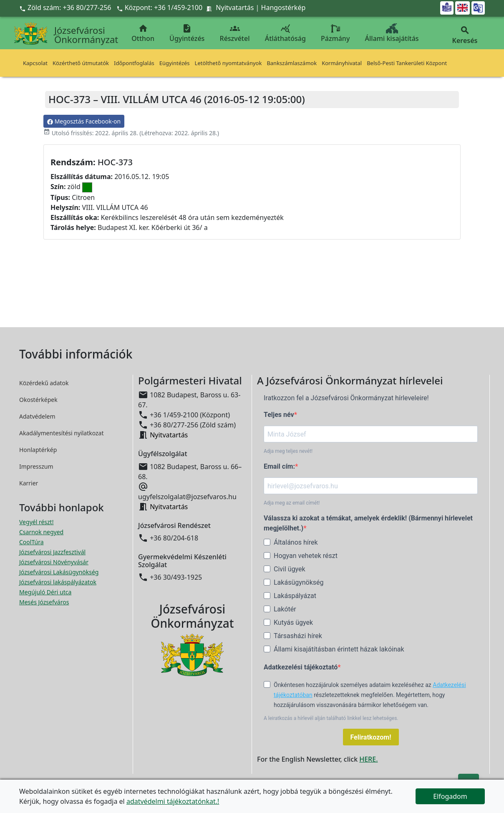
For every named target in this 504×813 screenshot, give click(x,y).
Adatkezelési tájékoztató (301, 667)
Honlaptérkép (38, 450)
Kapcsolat (35, 63)
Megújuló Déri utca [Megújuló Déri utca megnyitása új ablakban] (45, 592)
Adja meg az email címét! (292, 503)
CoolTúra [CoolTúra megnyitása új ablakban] (31, 542)
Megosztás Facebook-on (84, 121)
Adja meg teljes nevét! (288, 451)
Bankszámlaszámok (292, 63)
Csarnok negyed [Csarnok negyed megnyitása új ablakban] (41, 532)
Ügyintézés (187, 33)
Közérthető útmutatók (81, 63)
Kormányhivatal (342, 63)
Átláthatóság (285, 33)
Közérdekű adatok (44, 383)
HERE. (368, 759)
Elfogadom (450, 796)
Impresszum (36, 466)
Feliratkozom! (371, 737)
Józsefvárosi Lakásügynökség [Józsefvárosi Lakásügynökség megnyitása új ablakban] (59, 572)
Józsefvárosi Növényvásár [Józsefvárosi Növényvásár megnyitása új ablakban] (54, 562)
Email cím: (279, 466)
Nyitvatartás (235, 8)
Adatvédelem (37, 416)
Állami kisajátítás (392, 33)
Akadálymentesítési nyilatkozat (62, 433)
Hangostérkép (283, 8)
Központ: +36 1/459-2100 (164, 8)
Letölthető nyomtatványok (228, 63)
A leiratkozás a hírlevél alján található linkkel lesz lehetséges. (331, 718)
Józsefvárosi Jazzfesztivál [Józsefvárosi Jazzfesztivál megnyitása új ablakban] (52, 552)
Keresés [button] (465, 35)
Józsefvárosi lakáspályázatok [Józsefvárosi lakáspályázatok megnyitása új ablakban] (58, 582)
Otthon (143, 33)
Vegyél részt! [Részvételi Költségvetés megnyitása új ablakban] (36, 522)
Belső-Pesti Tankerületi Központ (407, 63)
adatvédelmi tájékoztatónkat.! (173, 801)
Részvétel (235, 33)
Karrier (29, 483)
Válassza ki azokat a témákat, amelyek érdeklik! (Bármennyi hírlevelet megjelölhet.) (368, 523)
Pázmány (335, 33)
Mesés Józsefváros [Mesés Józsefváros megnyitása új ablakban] (44, 602)
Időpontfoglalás (134, 63)
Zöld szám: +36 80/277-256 (66, 8)
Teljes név (279, 415)
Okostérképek (38, 400)
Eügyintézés (175, 63)
